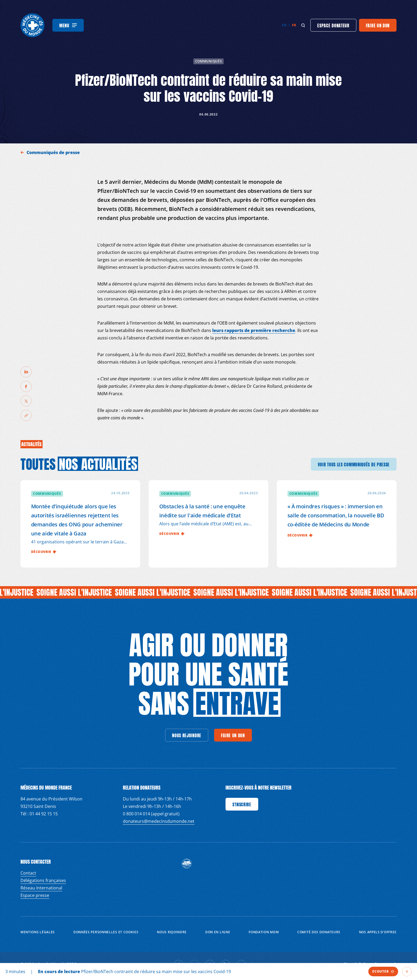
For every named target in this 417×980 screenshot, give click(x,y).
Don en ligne (218, 932)
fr (294, 25)
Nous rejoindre (172, 932)
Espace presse (35, 895)
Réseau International (41, 888)
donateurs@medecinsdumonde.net (159, 821)
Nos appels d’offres (378, 932)
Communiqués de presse (54, 152)
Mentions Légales (38, 932)
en (284, 25)
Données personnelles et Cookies (106, 932)
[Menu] (68, 25)
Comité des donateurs (319, 932)
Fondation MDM (264, 932)
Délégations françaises (43, 880)
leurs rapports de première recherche (254, 330)
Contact (28, 873)
